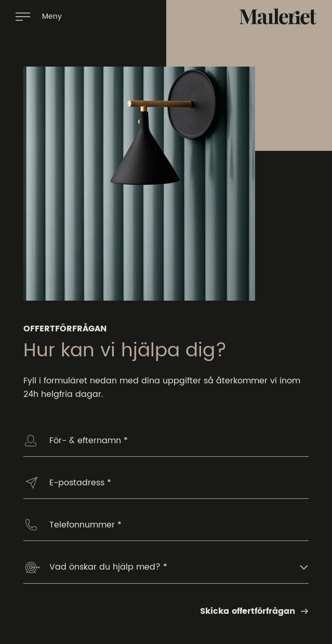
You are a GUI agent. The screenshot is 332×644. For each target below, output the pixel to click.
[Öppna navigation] (39, 16)
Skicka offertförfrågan (254, 611)
